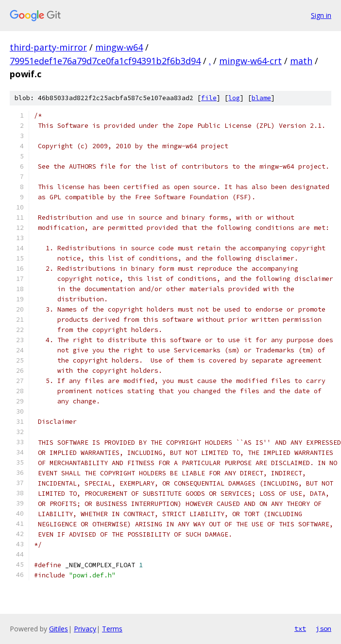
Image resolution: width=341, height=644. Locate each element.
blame (261, 98)
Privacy (85, 629)
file (209, 98)
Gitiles (59, 629)
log (234, 98)
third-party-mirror (48, 47)
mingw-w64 (119, 47)
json (324, 628)
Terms (112, 629)
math (301, 61)
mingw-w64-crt (250, 61)
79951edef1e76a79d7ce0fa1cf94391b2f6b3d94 (105, 61)
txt (300, 628)
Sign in (321, 15)
